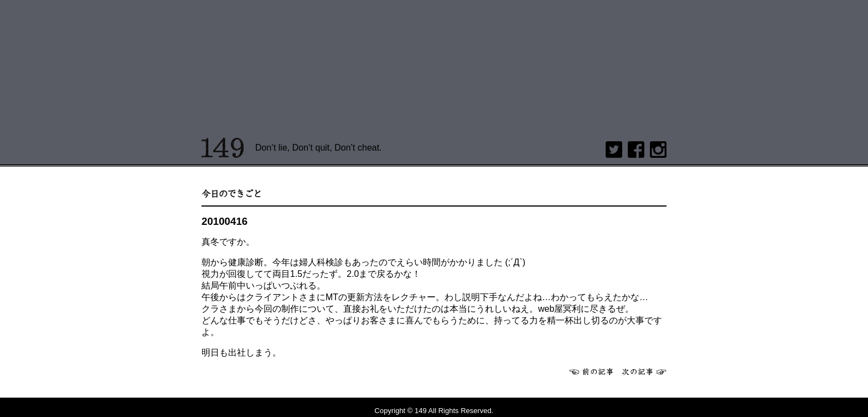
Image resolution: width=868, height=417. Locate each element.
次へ (644, 372)
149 (223, 148)
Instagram (658, 150)
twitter (614, 150)
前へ (591, 372)
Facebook (636, 150)
